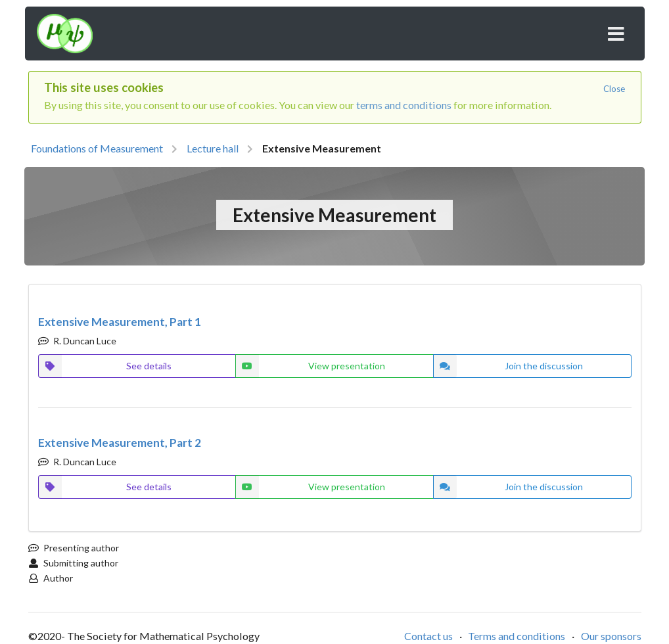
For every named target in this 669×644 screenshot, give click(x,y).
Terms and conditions (517, 636)
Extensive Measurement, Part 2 (120, 443)
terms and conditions (404, 105)
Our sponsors (611, 636)
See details (105, 366)
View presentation (310, 366)
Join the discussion (508, 366)
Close (614, 89)
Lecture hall (213, 148)
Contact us (428, 636)
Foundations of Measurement (97, 148)
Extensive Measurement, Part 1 (120, 322)
